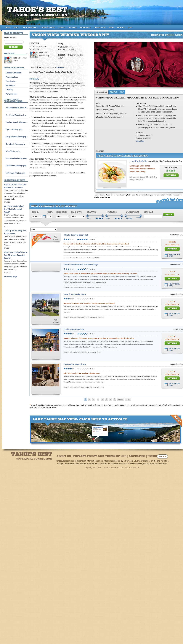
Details (171, 175)
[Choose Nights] (50, 217)
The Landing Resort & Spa (75, 364)
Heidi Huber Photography (16, 166)
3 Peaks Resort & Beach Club (76, 235)
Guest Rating (112, 212)
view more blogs (10, 277)
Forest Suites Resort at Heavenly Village (81, 265)
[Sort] (44, 229)
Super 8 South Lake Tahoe (75, 294)
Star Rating (92, 212)
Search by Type (77, 212)
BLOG (130, 27)
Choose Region (62, 212)
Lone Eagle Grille (138, 161)
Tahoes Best (38, 14)
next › (120, 399)
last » (128, 399)
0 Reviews (92, 299)
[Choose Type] (78, 216)
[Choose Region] (63, 216)
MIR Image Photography (16, 173)
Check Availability (172, 243)
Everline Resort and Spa (74, 329)
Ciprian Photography (14, 129)
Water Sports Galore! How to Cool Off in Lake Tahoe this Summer (16, 255)
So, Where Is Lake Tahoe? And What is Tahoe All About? (14, 209)
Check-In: (35, 212)
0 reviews (60, 67)
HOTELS (17, 27)
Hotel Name (148, 212)
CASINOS (62, 27)
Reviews (113, 92)
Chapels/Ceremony (14, 73)
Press (152, 456)
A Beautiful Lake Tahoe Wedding (17, 108)
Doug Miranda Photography (17, 137)
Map (122, 92)
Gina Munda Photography (16, 158)
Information (101, 92)
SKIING (111, 27)
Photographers (12, 77)
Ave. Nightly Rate (132, 212)
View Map (140, 141)
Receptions (10, 85)
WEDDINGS (73, 27)
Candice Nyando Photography (17, 122)
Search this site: (10, 37)
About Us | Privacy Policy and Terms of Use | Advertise (101, 456)
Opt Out (162, 457)
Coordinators (11, 81)
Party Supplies (12, 94)
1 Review (92, 239)
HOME (8, 27)
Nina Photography (13, 151)
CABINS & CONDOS (48, 27)
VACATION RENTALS (30, 27)
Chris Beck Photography (15, 144)
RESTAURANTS (86, 27)
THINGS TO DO (100, 27)
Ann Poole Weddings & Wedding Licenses (17, 115)
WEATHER (121, 27)
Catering (9, 90)
